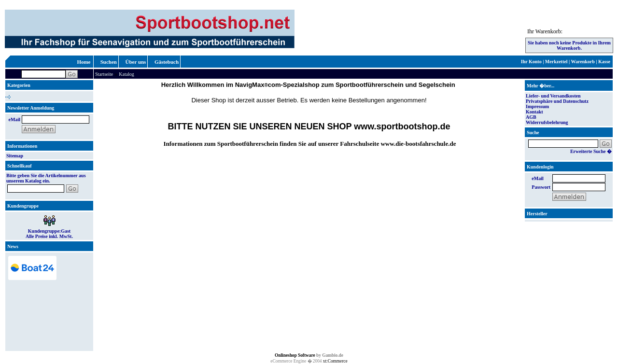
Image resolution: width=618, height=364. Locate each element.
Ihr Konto (531, 62)
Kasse (604, 62)
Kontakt (534, 112)
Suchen (109, 62)
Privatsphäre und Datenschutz (557, 101)
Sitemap (15, 156)
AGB (531, 117)
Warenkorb (583, 62)
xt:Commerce (335, 361)
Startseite (104, 74)
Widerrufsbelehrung (547, 122)
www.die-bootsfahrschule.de (418, 144)
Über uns (136, 62)
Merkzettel (556, 62)
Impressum (537, 106)
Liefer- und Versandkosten (553, 96)
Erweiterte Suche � (591, 151)
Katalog (126, 74)
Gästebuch (167, 62)
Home (84, 62)
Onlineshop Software (295, 355)
